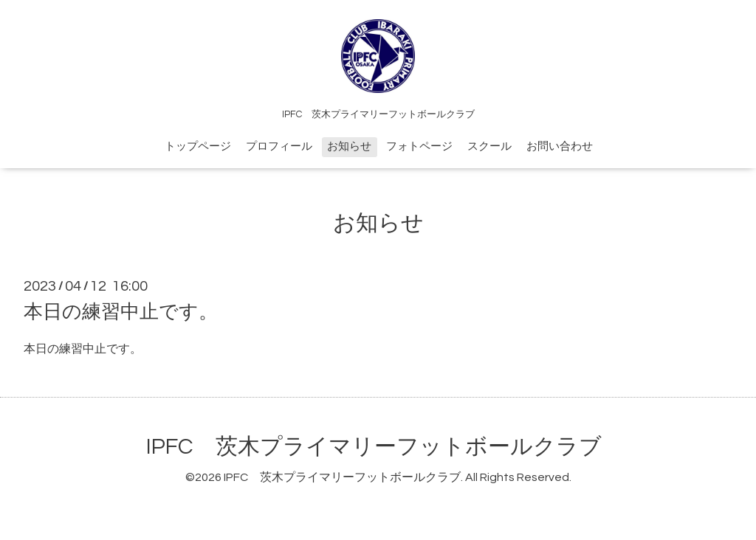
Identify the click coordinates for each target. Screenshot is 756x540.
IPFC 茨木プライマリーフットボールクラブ (374, 447)
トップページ (198, 146)
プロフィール (279, 146)
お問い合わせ (560, 146)
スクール (489, 146)
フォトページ (419, 146)
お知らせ (349, 146)
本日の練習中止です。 (121, 312)
